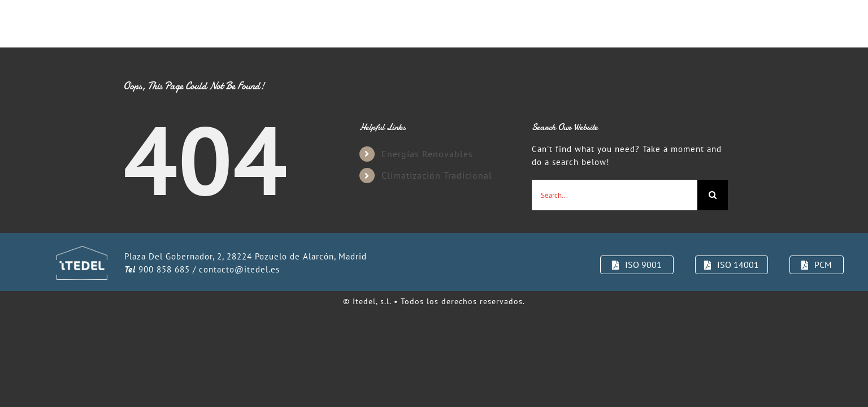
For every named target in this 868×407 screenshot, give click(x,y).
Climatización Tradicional (437, 175)
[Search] (713, 195)
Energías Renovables (427, 154)
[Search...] (615, 195)
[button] (741, 24)
